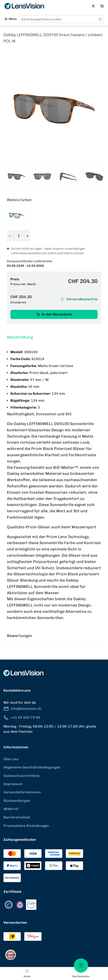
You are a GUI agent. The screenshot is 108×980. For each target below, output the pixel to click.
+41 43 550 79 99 (22, 718)
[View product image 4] (94, 176)
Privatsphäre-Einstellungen (26, 826)
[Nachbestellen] (81, 965)
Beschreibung (20, 337)
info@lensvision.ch (22, 709)
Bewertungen (19, 636)
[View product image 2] (42, 176)
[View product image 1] (16, 176)
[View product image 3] (68, 176)
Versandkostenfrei (78, 299)
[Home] (27, 970)
